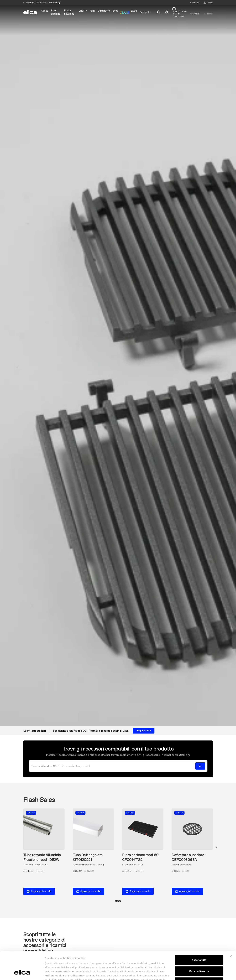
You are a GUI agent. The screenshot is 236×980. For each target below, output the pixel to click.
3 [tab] (120, 901)
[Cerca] (113, 766)
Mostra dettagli (54, 973)
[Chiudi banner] (231, 932)
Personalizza (199, 947)
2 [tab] (118, 901)
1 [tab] (116, 901)
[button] (188, 755)
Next (216, 848)
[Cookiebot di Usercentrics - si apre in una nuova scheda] (22, 973)
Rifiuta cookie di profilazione (199, 958)
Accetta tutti (199, 936)
